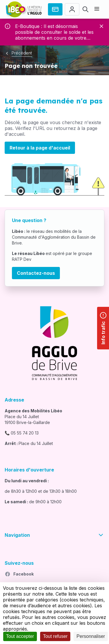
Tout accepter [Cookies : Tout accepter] (20, 636)
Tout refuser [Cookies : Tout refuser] (55, 636)
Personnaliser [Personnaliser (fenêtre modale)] (91, 636)
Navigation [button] (54, 535)
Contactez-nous (36, 273)
